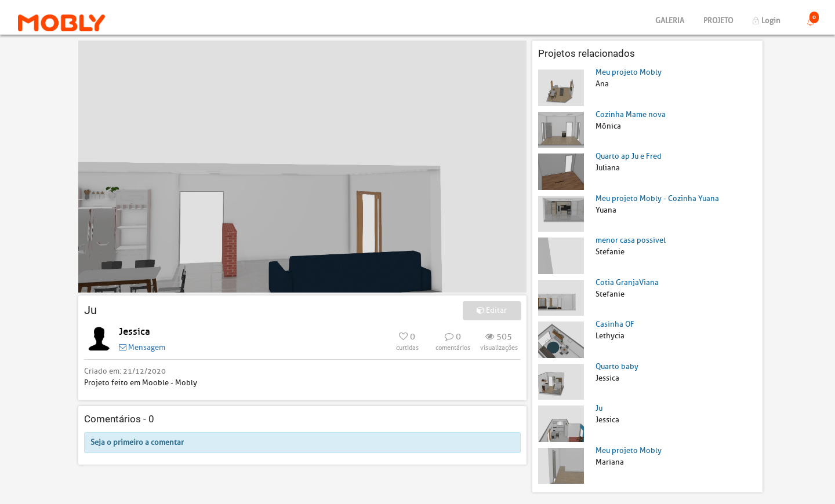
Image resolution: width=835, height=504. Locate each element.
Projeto (718, 21)
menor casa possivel (631, 240)
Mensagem (142, 347)
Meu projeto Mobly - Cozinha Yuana (657, 198)
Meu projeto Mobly (629, 72)
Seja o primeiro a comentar (137, 442)
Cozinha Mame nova (631, 114)
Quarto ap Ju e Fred (629, 156)
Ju (599, 408)
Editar (492, 310)
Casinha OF (615, 324)
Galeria (670, 21)
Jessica (135, 332)
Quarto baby (617, 366)
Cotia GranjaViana (627, 282)
